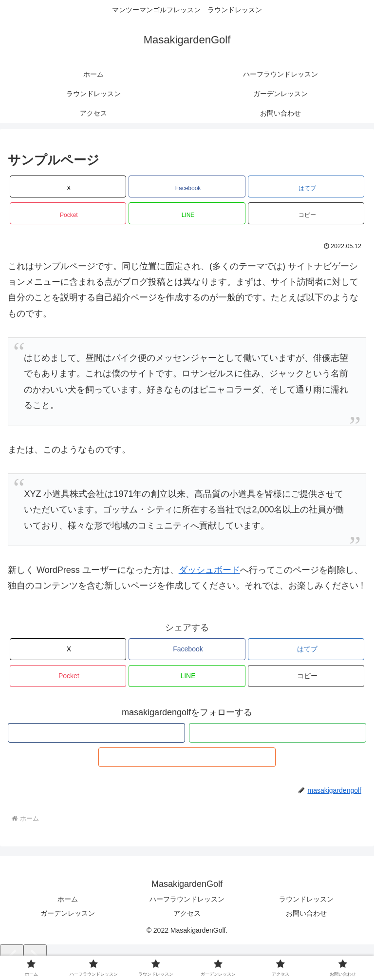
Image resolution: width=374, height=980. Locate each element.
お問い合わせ (306, 913)
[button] (306, 213)
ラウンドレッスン (306, 899)
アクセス (187, 913)
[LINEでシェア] (187, 213)
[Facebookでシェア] (187, 186)
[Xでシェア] (68, 186)
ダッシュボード (209, 570)
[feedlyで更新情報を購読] (278, 733)
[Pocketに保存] (68, 213)
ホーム (68, 899)
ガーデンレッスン (68, 913)
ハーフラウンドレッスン (187, 899)
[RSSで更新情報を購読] (187, 757)
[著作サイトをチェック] (96, 733)
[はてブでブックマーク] (306, 186)
